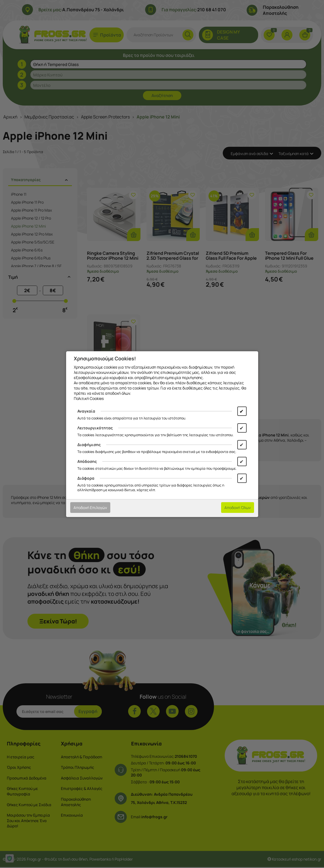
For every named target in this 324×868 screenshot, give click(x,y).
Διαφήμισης (89, 445)
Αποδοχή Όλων (238, 508)
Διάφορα (86, 478)
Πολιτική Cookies (89, 398)
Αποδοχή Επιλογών (90, 508)
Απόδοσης (87, 461)
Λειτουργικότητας (95, 428)
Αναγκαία (86, 411)
